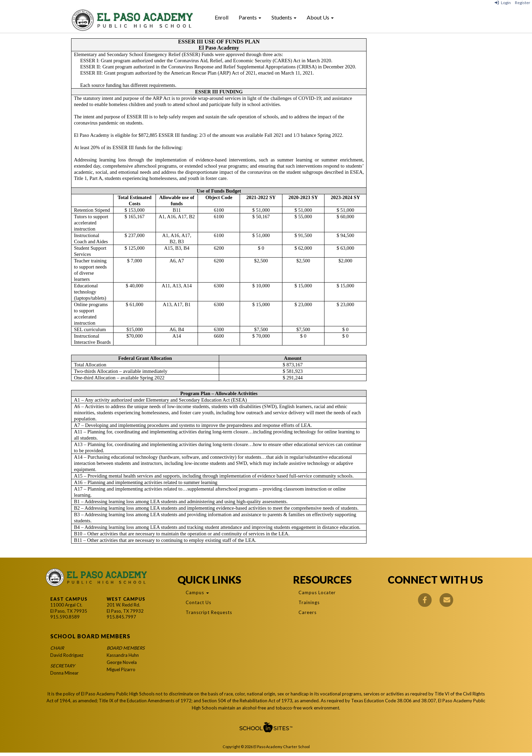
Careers (308, 612)
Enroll (222, 17)
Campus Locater (317, 592)
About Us (320, 17)
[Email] (446, 599)
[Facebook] (425, 599)
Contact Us (198, 602)
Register (523, 3)
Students (284, 17)
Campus (197, 592)
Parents (250, 17)
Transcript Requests (209, 612)
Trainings (309, 602)
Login (503, 3)
